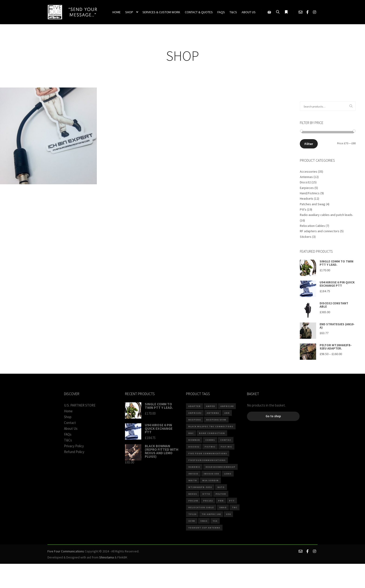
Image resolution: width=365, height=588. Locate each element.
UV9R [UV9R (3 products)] (192, 521)
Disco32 (305, 182)
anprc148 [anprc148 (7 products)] (227, 406)
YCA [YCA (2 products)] (215, 521)
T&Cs (68, 440)
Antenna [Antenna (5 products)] (213, 413)
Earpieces (307, 188)
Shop (68, 417)
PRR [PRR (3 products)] (221, 501)
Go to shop (273, 416)
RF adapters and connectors (320, 231)
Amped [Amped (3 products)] (211, 406)
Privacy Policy (74, 446)
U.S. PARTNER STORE (80, 405)
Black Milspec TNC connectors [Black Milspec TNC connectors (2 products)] (211, 426)
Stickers (306, 237)
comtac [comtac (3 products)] (226, 440)
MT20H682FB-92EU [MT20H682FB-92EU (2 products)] (200, 487)
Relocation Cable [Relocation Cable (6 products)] (201, 507)
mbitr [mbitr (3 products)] (193, 480)
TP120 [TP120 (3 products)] (192, 514)
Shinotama (106, 557)
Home (68, 411)
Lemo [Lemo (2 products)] (228, 474)
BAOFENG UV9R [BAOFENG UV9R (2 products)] (216, 420)
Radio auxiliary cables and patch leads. (326, 215)
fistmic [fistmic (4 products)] (210, 447)
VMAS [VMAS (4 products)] (204, 521)
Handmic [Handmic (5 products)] (194, 467)
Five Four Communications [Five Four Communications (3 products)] (208, 453)
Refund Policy (74, 452)
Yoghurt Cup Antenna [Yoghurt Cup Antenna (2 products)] (204, 528)
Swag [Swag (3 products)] (223, 507)
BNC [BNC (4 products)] (191, 433)
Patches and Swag (313, 204)
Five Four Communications (66, 551)
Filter (309, 144)
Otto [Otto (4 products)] (206, 494)
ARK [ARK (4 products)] (227, 413)
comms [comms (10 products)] (210, 440)
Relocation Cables (312, 226)
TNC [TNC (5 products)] (235, 507)
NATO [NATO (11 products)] (221, 487)
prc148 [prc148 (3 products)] (193, 501)
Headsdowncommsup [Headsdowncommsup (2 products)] (220, 467)
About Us (71, 428)
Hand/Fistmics (310, 193)
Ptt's (303, 209)
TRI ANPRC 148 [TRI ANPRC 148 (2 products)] (211, 514)
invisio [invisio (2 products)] (193, 474)
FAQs (68, 434)
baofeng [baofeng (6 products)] (195, 420)
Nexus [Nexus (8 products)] (193, 494)
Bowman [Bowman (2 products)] (194, 440)
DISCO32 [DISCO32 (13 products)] (194, 447)
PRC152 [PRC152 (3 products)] (208, 501)
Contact (70, 423)
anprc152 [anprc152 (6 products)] (195, 413)
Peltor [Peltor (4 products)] (221, 494)
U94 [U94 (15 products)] (228, 514)
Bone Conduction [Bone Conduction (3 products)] (212, 433)
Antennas (306, 177)
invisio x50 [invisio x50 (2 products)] (211, 474)
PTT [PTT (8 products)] (232, 501)
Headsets (307, 198)
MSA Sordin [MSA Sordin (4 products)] (210, 480)
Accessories (309, 171)
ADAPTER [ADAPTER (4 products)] (194, 406)
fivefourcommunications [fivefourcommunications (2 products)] (207, 460)
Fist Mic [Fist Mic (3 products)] (226, 447)
